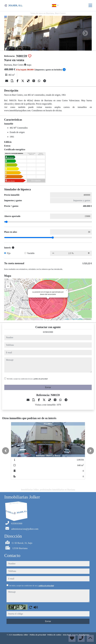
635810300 (48, 332)
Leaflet (67, 319)
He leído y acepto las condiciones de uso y (27, 379)
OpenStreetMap (77, 319)
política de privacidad (41, 379)
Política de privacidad (38, 635)
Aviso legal (67, 635)
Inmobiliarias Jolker (21, 635)
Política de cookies (55, 635)
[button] (6, 451)
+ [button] (8, 282)
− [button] (8, 286)
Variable (31, 253)
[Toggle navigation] (90, 5)
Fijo (9, 253)
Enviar (48, 387)
